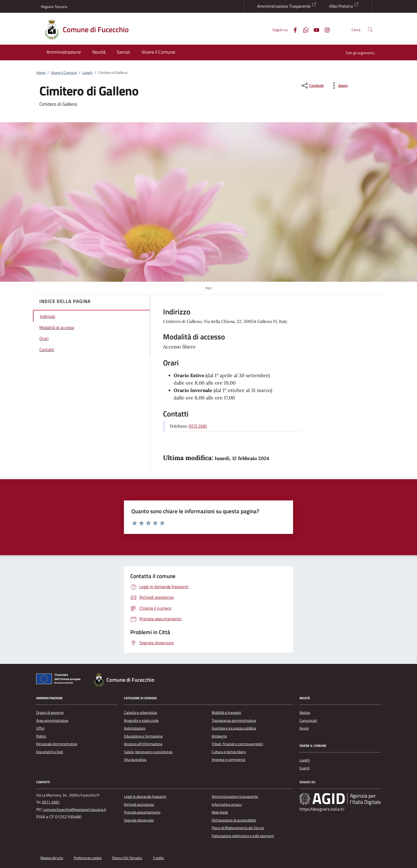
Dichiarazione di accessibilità (234, 820)
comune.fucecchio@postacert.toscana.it (75, 810)
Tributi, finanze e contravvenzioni (237, 744)
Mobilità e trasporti (226, 713)
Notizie (305, 713)
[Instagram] (325, 29)
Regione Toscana (54, 7)
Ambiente (219, 736)
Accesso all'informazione (143, 744)
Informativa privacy (227, 804)
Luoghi (87, 73)
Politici (41, 736)
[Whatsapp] (304, 29)
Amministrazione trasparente (235, 797)
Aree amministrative (52, 720)
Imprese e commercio (228, 760)
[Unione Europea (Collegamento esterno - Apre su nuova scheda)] (60, 680)
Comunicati (308, 720)
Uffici (40, 728)
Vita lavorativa (135, 760)
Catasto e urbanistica (140, 713)
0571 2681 (198, 426)
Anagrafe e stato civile (141, 720)
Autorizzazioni (135, 728)
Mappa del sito (52, 858)
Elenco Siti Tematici (127, 858)
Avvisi (304, 728)
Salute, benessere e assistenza (148, 752)
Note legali (220, 812)
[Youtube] (314, 29)
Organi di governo (50, 713)
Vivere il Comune (64, 73)
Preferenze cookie (88, 858)
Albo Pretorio (344, 6)
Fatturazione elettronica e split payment (243, 836)
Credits (159, 858)
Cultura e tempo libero (229, 752)
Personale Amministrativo (57, 744)
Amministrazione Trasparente (287, 6)
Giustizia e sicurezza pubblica (234, 728)
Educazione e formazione (143, 736)
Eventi (305, 768)
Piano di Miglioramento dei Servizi (238, 828)
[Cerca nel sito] (370, 30)
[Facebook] (293, 29)
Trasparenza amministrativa (234, 720)
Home (41, 73)
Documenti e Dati (50, 752)
